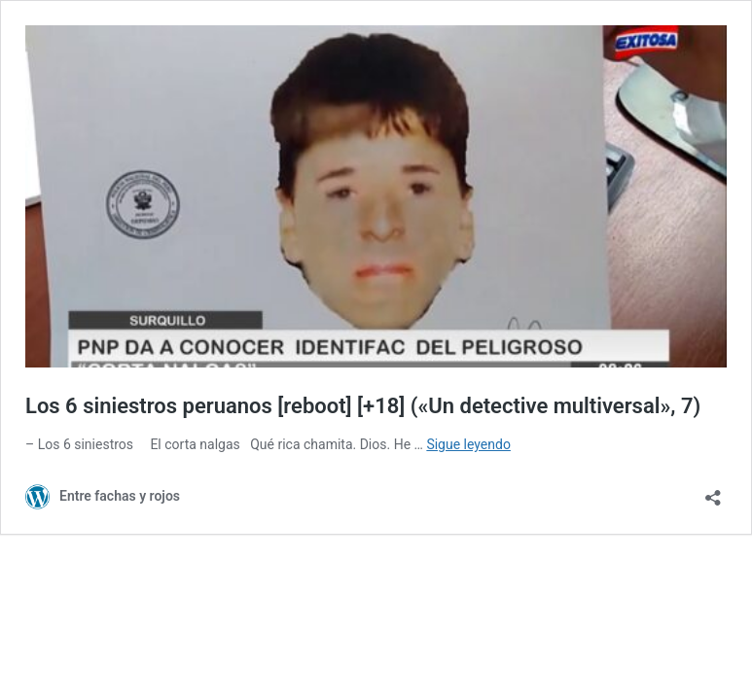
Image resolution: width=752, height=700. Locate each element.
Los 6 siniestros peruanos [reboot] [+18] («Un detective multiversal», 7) (363, 406)
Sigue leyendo (468, 444)
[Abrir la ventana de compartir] (713, 491)
